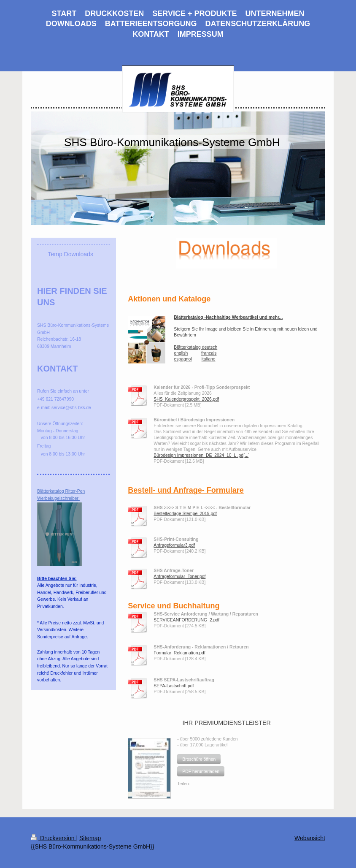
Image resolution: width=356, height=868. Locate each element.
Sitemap (90, 838)
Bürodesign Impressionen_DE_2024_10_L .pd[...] (201, 455)
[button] (199, 759)
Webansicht (310, 838)
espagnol (183, 359)
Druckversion (53, 838)
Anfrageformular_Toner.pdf (179, 576)
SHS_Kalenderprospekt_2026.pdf (186, 399)
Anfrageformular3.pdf (174, 545)
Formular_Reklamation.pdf (179, 653)
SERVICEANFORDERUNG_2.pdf (186, 620)
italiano (209, 359)
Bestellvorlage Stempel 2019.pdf (185, 514)
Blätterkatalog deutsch (196, 347)
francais (209, 353)
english (181, 353)
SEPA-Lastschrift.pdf (174, 686)
